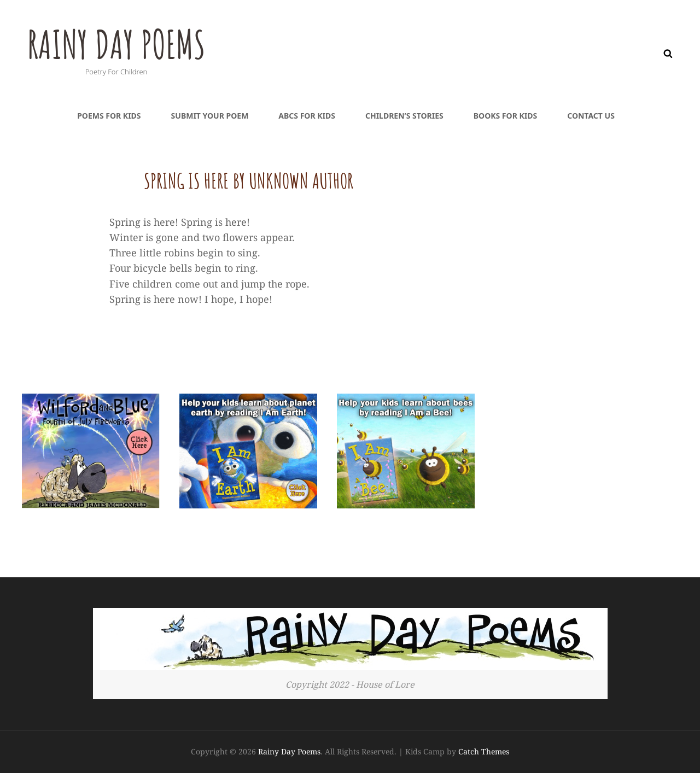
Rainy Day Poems (116, 44)
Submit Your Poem (210, 116)
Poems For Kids (109, 116)
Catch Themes (484, 751)
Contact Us (591, 116)
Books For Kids (505, 116)
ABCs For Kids (307, 116)
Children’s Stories (404, 116)
